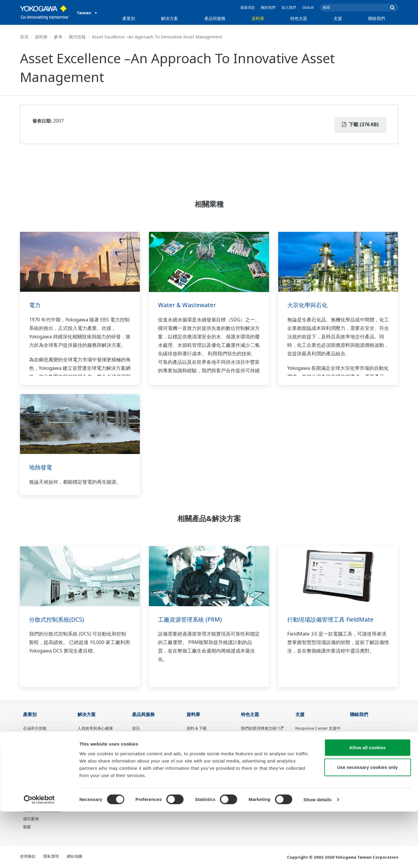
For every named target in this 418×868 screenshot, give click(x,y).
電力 (35, 305)
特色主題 (299, 18)
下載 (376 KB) (360, 124)
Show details (318, 856)
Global (308, 7)
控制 (136, 737)
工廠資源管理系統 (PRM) (191, 619)
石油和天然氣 (35, 728)
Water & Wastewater (188, 305)
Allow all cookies (368, 804)
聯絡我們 (377, 18)
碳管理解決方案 (91, 778)
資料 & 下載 (197, 728)
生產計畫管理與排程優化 (99, 770)
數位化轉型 (251, 761)
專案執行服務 (144, 761)
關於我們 (268, 7)
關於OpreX (251, 737)
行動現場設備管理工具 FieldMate (332, 619)
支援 (338, 18)
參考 (58, 37)
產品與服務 (215, 18)
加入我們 (289, 7)
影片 (190, 745)
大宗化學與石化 (308, 305)
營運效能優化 (89, 753)
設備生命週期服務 (148, 770)
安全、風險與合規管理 (97, 737)
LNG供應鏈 (33, 745)
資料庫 (258, 18)
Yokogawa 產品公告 (150, 786)
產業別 (129, 18)
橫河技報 (77, 37)
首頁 (24, 37)
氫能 (27, 778)
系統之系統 (251, 745)
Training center (309, 742)
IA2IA (246, 753)
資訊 (136, 728)
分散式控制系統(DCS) (58, 619)
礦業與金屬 (33, 786)
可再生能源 (33, 770)
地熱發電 (41, 467)
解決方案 (170, 18)
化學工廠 (31, 753)
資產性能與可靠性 (93, 745)
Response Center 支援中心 (318, 731)
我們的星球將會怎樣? (260, 728)
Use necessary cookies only (367, 824)
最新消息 (248, 7)
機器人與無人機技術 (259, 770)
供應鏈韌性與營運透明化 (99, 761)
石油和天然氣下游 (39, 737)
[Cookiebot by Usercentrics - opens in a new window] (39, 856)
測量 (136, 745)
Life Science (143, 778)
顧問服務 (140, 753)
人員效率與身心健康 (95, 728)
